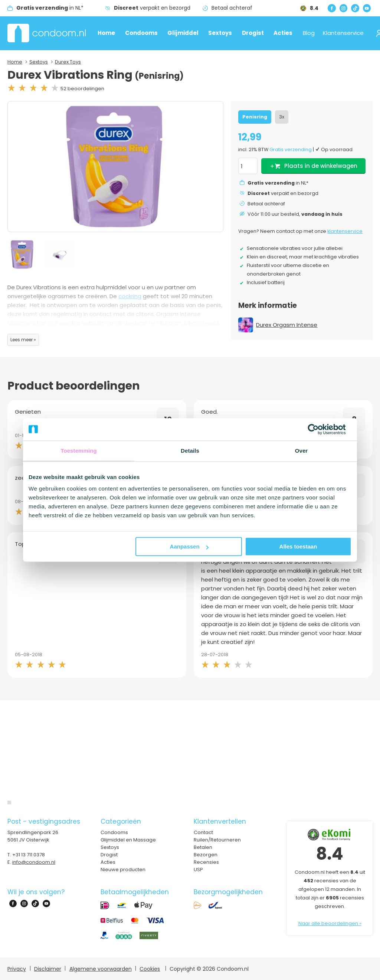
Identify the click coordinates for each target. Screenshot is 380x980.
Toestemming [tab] (79, 451)
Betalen (203, 847)
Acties (283, 33)
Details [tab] (190, 451)
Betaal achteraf (232, 8)
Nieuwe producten (123, 870)
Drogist (253, 33)
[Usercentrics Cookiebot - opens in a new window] (319, 429)
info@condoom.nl (34, 862)
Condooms (141, 33)
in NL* (50, 8)
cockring (130, 296)
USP (198, 870)
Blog (309, 33)
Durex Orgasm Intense (287, 325)
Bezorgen (206, 855)
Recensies (206, 862)
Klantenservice (343, 33)
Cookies (150, 969)
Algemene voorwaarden (101, 969)
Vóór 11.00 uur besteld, (295, 214)
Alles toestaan (298, 546)
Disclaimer (48, 969)
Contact (203, 832)
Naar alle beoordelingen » (330, 923)
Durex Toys (68, 62)
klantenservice (345, 231)
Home (106, 33)
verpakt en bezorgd (152, 8)
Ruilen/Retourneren (217, 840)
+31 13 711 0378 (29, 855)
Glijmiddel (183, 33)
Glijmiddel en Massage (128, 840)
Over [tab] (302, 451)
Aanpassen (189, 546)
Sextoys (220, 33)
